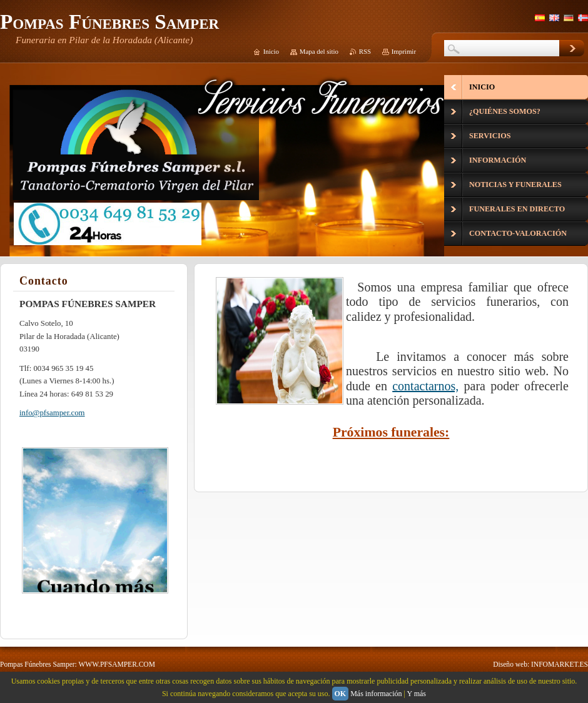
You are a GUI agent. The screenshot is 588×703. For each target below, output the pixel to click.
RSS (365, 51)
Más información (376, 694)
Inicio (271, 51)
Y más (416, 694)
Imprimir (404, 51)
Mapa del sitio (319, 51)
